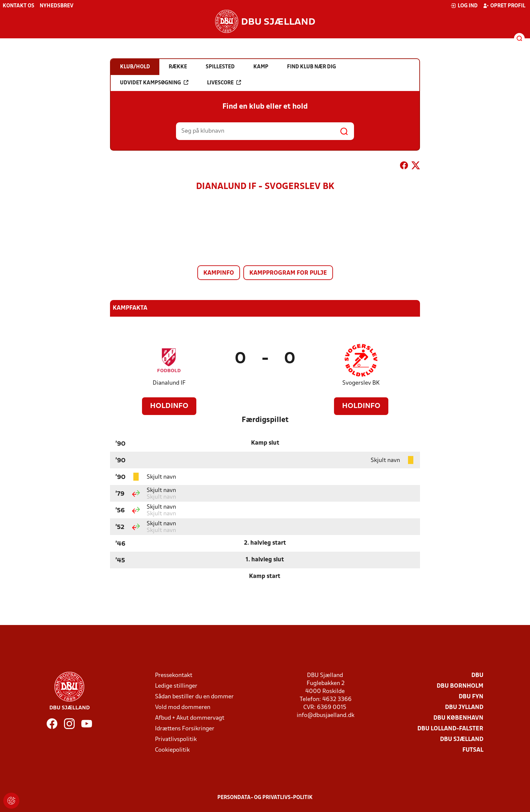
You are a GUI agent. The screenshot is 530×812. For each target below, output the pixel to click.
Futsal (473, 750)
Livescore (224, 83)
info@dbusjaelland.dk (325, 715)
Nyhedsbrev (56, 6)
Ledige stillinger (176, 686)
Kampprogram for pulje (288, 273)
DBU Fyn (471, 697)
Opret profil (504, 6)
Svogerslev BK (361, 383)
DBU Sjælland (462, 739)
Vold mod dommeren (183, 707)
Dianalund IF (169, 383)
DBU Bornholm (460, 686)
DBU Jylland (464, 707)
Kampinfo (219, 273)
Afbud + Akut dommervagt (190, 718)
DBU (477, 675)
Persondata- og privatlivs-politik (265, 798)
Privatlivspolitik (176, 739)
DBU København (458, 718)
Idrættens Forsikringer (185, 729)
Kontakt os (18, 6)
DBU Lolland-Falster (450, 729)
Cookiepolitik (172, 750)
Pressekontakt (174, 675)
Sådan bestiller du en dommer (194, 697)
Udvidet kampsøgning (154, 83)
